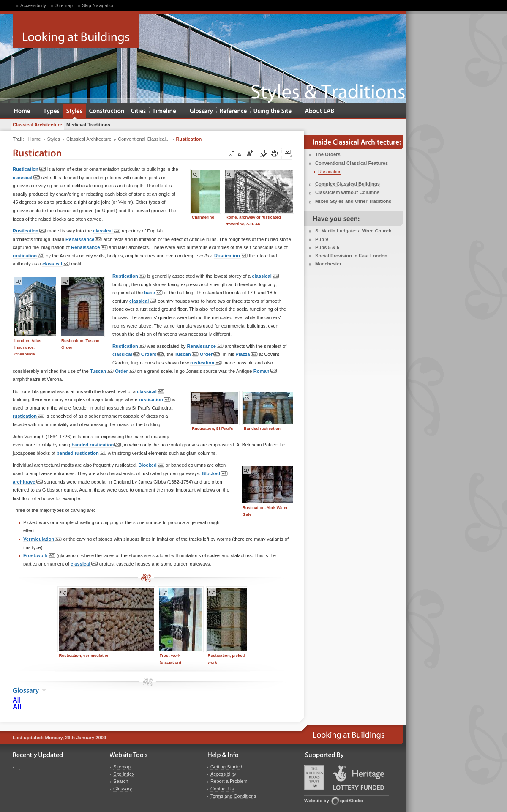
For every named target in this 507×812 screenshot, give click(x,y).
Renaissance (84, 239)
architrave (28, 482)
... (18, 767)
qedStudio (352, 801)
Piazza (246, 354)
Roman (265, 371)
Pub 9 (322, 239)
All (16, 700)
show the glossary (44, 690)
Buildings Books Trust (314, 778)
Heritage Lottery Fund (359, 778)
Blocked (151, 465)
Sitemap (64, 5)
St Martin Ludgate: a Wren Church (353, 231)
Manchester (328, 264)
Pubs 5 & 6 (327, 247)
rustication (29, 256)
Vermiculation (42, 539)
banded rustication (96, 445)
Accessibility (33, 5)
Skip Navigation (98, 5)
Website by (317, 801)
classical (26, 178)
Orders (153, 354)
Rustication (29, 169)
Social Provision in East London (351, 256)
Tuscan (186, 354)
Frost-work (39, 556)
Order (210, 354)
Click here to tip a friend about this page (289, 154)
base (153, 293)
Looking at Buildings (76, 31)
